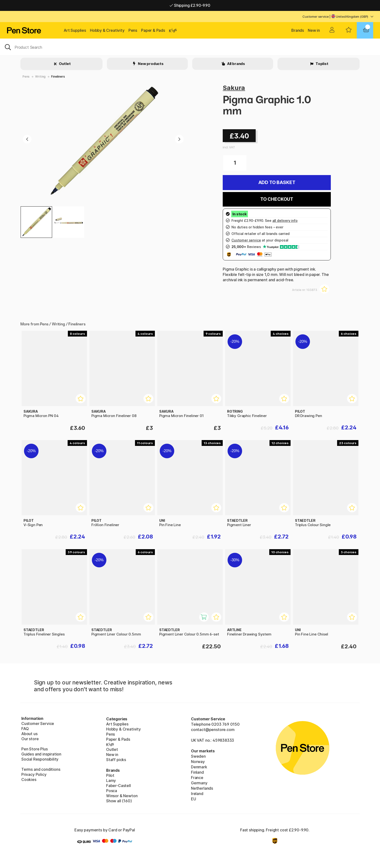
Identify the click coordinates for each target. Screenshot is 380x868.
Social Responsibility (40, 759)
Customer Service (38, 723)
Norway (198, 762)
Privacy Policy (34, 774)
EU (194, 799)
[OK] (190, 47)
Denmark (199, 767)
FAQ (25, 729)
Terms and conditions (41, 769)
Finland (197, 772)
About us (29, 734)
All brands (236, 64)
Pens (133, 30)
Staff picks (116, 760)
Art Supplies (75, 30)
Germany (199, 783)
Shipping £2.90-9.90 (190, 5)
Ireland (197, 794)
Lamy (111, 780)
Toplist (322, 64)
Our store (30, 739)
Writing (40, 76)
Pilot (110, 775)
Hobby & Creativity (107, 30)
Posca (112, 791)
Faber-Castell (119, 786)
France (197, 778)
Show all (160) (119, 801)
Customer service (316, 16)
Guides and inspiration (41, 754)
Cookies (29, 780)
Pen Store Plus (35, 749)
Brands (298, 30)
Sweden (198, 756)
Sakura (234, 88)
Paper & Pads (153, 30)
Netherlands (202, 788)
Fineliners (58, 76)
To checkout (277, 199)
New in (314, 30)
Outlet (65, 64)
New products (150, 64)
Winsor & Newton (122, 796)
